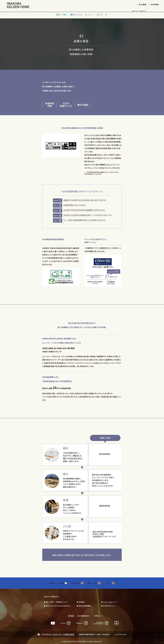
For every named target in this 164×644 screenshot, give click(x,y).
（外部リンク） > (111, 600)
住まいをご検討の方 (52, 594)
